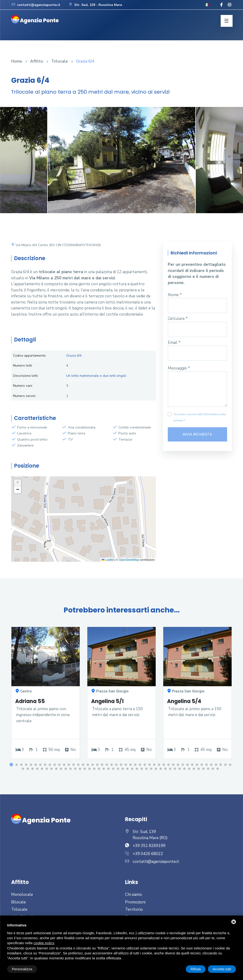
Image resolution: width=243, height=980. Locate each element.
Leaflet (108, 560)
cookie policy (44, 943)
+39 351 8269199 (149, 846)
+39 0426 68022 (148, 854)
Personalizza (22, 969)
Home (17, 61)
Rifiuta (196, 969)
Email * (174, 343)
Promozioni (135, 902)
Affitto (37, 61)
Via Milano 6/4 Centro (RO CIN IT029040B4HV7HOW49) (56, 245)
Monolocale (22, 895)
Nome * (175, 295)
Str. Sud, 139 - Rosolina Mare (95, 5)
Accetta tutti (222, 969)
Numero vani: (23, 386)
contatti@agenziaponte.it (36, 5)
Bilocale (19, 902)
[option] (121, 164)
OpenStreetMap (129, 560)
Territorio (134, 909)
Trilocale (60, 61)
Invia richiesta (197, 434)
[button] (18, 483)
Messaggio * (179, 368)
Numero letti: (23, 366)
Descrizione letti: (26, 376)
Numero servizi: (25, 396)
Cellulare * (178, 319)
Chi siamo (133, 895)
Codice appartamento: (30, 356)
